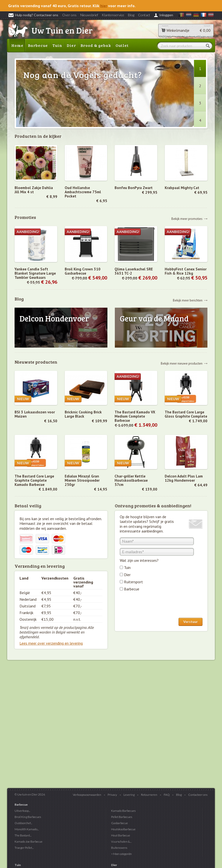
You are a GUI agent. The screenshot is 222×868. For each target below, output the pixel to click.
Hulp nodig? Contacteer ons (33, 15)
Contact (144, 15)
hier (104, 6)
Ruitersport (133, 582)
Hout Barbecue (121, 835)
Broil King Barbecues (28, 817)
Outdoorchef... (23, 823)
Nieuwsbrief (89, 15)
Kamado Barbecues (123, 811)
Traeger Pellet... (24, 848)
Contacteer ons (198, 795)
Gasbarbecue (120, 823)
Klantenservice (113, 15)
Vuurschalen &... (121, 841)
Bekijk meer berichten (188, 300)
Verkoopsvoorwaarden (87, 795)
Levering (129, 795)
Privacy (112, 795)
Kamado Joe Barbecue (29, 841)
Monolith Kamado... (27, 829)
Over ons (69, 15)
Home (17, 45)
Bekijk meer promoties (187, 219)
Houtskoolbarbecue (123, 829)
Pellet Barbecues (122, 817)
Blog (131, 15)
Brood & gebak (96, 45)
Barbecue (38, 45)
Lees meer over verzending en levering (51, 643)
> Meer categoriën (121, 854)
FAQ (167, 795)
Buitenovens (119, 848)
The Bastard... (23, 835)
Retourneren (149, 795)
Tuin (57, 45)
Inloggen (166, 15)
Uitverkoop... (22, 811)
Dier (71, 45)
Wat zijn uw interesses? (139, 560)
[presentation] (157, 606)
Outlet (122, 45)
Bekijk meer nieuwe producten (182, 363)
